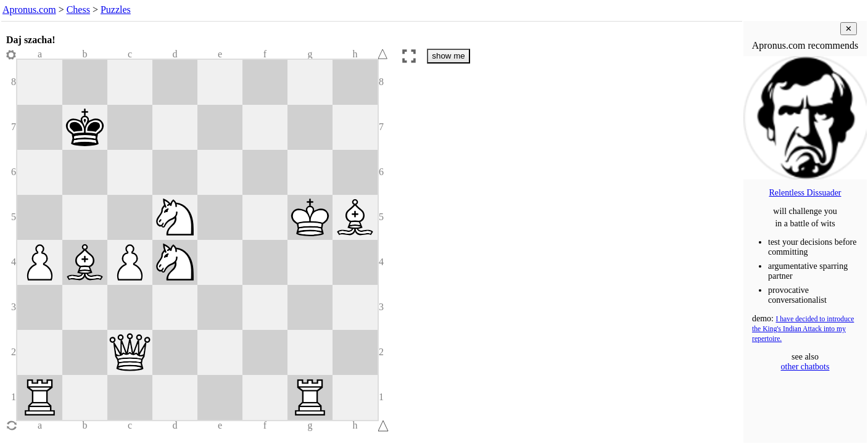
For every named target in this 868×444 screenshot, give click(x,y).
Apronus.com (29, 10)
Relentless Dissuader (805, 193)
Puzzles (116, 10)
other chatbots (805, 367)
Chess (78, 10)
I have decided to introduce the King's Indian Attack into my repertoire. (803, 329)
